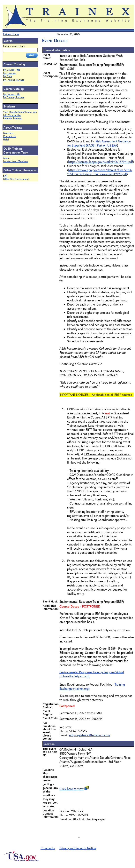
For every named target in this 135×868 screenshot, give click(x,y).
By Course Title (12, 70)
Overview (8, 133)
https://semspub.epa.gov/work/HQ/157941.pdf (101, 162)
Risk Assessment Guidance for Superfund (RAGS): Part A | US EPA (99, 143)
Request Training (12, 119)
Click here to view (71, 789)
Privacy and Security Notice (78, 848)
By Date (8, 76)
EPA (5, 176)
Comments (48, 848)
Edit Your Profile (12, 115)
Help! (6, 140)
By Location (10, 73)
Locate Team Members (16, 161)
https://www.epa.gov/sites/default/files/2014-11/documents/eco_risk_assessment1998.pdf (100, 172)
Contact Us (9, 136)
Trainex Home (11, 34)
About (6, 158)
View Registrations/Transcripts (20, 112)
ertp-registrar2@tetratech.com (90, 735)
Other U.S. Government (16, 179)
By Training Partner (14, 80)
